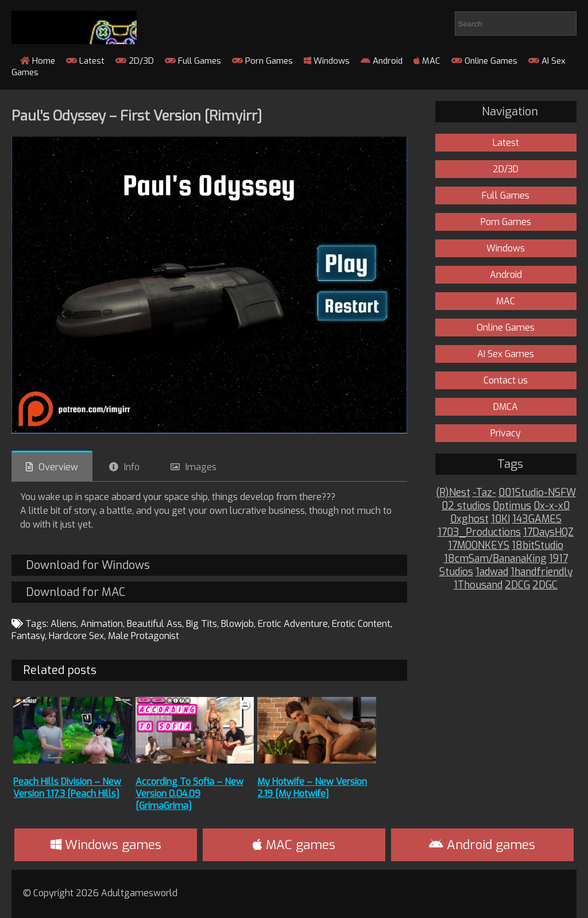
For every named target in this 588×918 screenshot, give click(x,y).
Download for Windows (88, 565)
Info (132, 467)
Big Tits (202, 624)
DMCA (506, 407)
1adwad (492, 572)
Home (38, 61)
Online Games (484, 61)
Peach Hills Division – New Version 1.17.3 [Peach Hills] (67, 788)
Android (382, 61)
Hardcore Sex (76, 636)
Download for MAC (76, 592)
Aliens (63, 624)
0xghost (469, 519)
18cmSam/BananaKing (495, 559)
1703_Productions (479, 532)
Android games (482, 845)
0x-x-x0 (552, 506)
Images (201, 467)
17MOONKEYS (479, 546)
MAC (427, 61)
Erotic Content (361, 624)
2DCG (517, 585)
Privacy (506, 433)
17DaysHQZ (548, 532)
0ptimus (512, 506)
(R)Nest (453, 493)
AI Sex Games (506, 354)
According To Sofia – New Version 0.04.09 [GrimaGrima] (189, 794)
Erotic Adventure (293, 624)
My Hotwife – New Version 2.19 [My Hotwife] (312, 788)
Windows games (106, 845)
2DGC (545, 585)
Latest (85, 61)
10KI (500, 519)
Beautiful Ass (154, 624)
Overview (58, 467)
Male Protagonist (144, 636)
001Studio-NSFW (537, 493)
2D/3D (135, 61)
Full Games (193, 61)
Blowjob (237, 624)
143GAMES (537, 519)
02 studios (466, 506)
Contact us (506, 380)
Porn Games (262, 61)
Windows (327, 61)
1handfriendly (541, 572)
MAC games (294, 845)
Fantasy (28, 636)
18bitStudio (537, 546)
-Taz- (484, 493)
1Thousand (478, 585)
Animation (102, 624)
